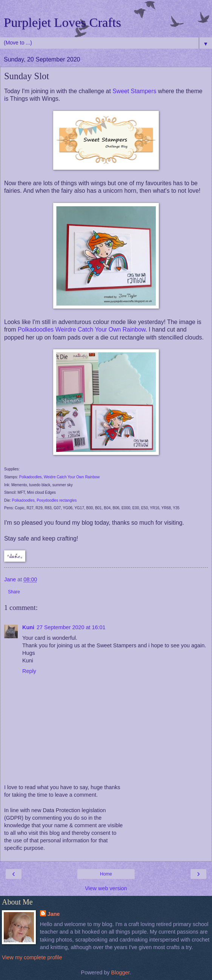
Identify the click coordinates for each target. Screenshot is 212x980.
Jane (54, 914)
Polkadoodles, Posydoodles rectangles (45, 500)
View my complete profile (32, 957)
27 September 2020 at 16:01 (71, 627)
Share (14, 592)
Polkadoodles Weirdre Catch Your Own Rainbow (81, 329)
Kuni (28, 627)
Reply (29, 671)
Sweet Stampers (134, 91)
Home (106, 874)
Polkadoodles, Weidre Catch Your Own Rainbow (59, 477)
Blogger (121, 972)
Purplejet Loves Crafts (62, 22)
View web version (106, 888)
